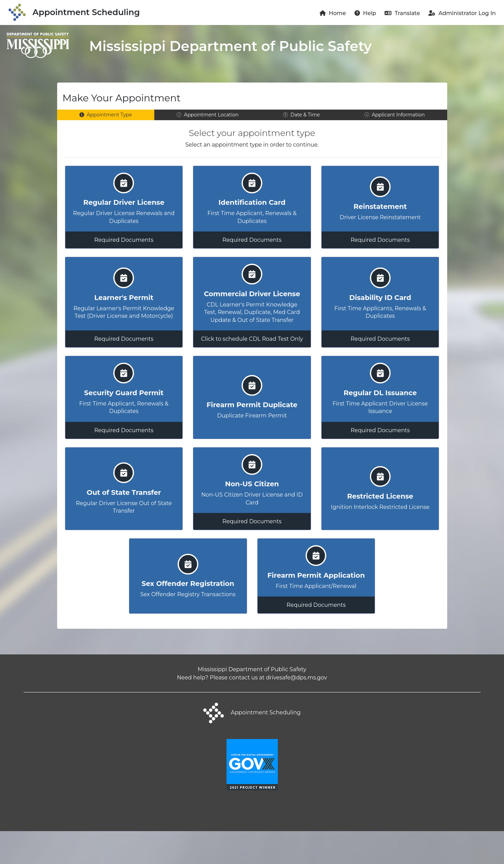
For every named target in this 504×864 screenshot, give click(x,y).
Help (365, 13)
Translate (402, 13)
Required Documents (124, 242)
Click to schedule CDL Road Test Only (252, 343)
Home (333, 13)
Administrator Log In (462, 13)
